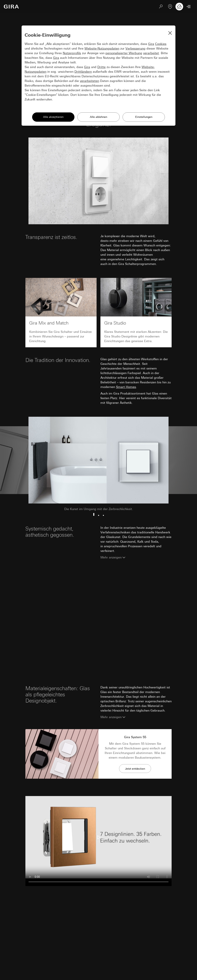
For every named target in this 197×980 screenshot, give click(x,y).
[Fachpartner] (170, 7)
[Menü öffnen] (189, 7)
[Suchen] (161, 7)
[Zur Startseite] (11, 7)
